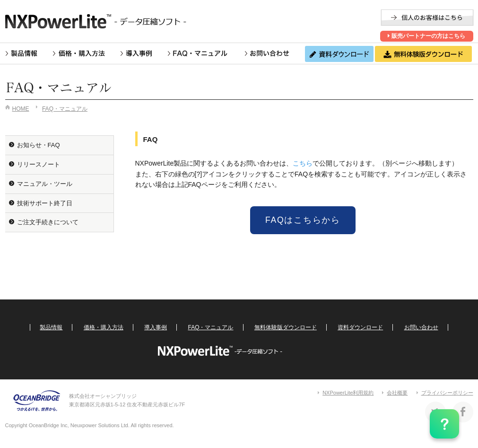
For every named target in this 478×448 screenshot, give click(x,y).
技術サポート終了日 (45, 203)
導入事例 (137, 53)
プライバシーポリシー (447, 393)
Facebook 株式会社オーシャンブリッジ (463, 412)
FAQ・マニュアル (204, 53)
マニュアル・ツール (45, 184)
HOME (21, 109)
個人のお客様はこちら (427, 18)
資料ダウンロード (360, 327)
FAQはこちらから (303, 220)
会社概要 (397, 393)
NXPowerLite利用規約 (348, 393)
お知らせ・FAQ (39, 145)
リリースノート (39, 164)
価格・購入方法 (79, 53)
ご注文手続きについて (48, 222)
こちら (303, 163)
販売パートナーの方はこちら (426, 36)
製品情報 (22, 53)
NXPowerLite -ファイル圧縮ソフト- (100, 21)
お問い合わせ (267, 53)
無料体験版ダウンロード (286, 327)
